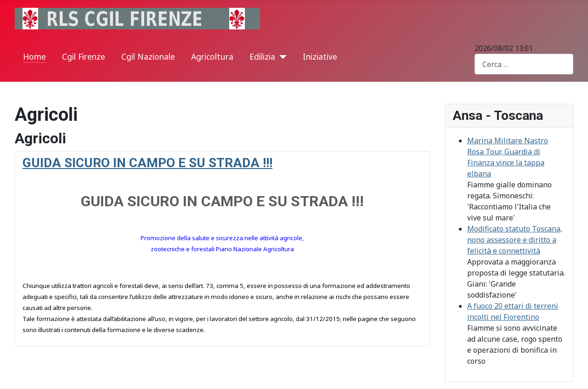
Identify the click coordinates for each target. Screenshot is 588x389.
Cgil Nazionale (148, 56)
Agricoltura (212, 56)
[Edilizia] (281, 57)
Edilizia (262, 56)
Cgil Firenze (84, 56)
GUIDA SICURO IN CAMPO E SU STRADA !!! (147, 163)
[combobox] (524, 64)
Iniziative (320, 56)
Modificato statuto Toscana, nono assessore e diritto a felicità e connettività (515, 240)
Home (34, 56)
